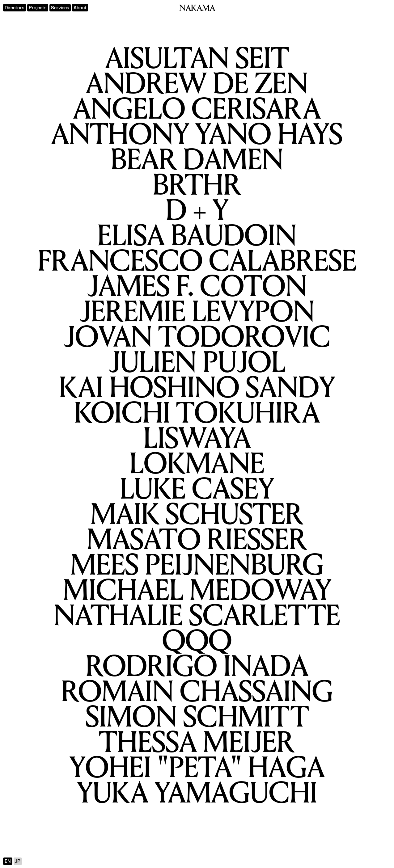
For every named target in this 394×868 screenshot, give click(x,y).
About (80, 8)
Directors (15, 8)
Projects (38, 8)
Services (60, 8)
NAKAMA (197, 9)
